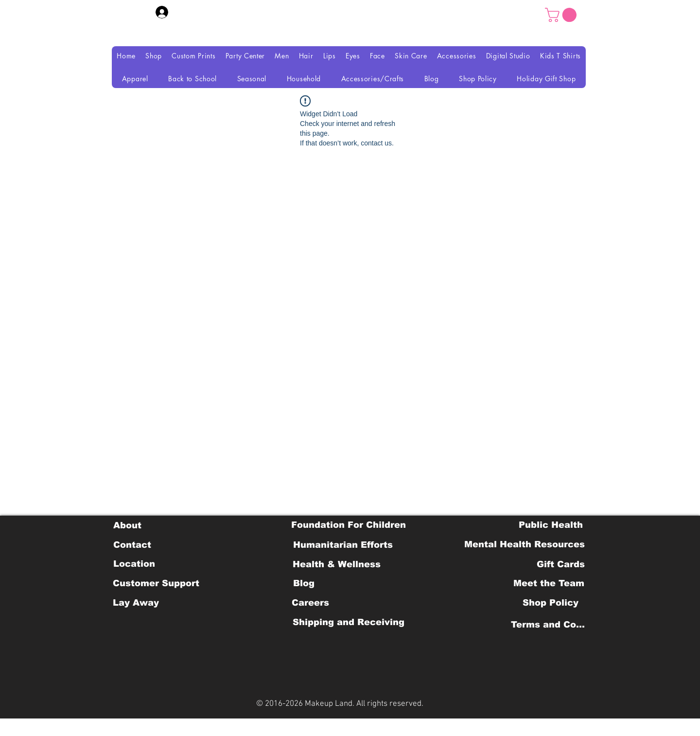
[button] (562, 15)
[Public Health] (551, 525)
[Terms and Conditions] (551, 625)
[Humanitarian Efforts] (343, 545)
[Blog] (304, 583)
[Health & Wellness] (337, 564)
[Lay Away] (136, 603)
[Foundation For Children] (349, 525)
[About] (127, 525)
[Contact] (132, 545)
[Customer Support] (156, 583)
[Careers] (310, 603)
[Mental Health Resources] (525, 544)
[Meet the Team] (549, 583)
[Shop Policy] (551, 603)
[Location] (134, 564)
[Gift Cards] (560, 564)
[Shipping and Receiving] (348, 622)
